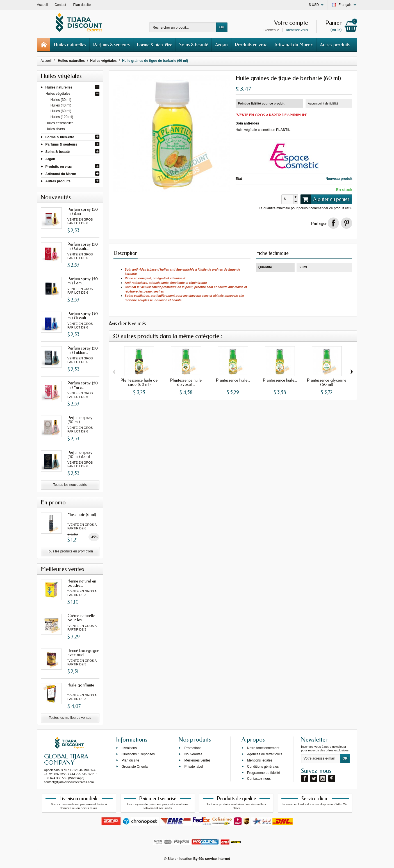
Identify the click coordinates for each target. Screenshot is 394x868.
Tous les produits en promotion (70, 551)
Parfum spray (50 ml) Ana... (83, 211)
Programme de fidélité (264, 772)
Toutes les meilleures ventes (70, 718)
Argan (221, 45)
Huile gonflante (81, 685)
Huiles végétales (58, 94)
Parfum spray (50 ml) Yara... (83, 385)
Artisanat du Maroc (294, 45)
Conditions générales (263, 766)
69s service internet (214, 859)
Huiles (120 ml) (62, 117)
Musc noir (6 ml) (82, 515)
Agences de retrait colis (265, 754)
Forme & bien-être (154, 45)
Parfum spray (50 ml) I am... (83, 281)
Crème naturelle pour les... (81, 618)
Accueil (46, 61)
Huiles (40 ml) (61, 105)
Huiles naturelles (70, 45)
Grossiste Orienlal (135, 766)
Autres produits (335, 45)
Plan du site (130, 760)
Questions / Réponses (138, 754)
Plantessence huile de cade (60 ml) (139, 382)
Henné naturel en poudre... (82, 583)
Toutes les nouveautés (70, 485)
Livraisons (129, 748)
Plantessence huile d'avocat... (186, 382)
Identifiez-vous (297, 30)
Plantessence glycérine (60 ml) (327, 382)
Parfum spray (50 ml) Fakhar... (83, 350)
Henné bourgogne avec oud (83, 653)
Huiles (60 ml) (61, 111)
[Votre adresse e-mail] (321, 759)
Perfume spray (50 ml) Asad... (80, 455)
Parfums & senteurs (111, 45)
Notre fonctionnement (263, 748)
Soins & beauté (194, 45)
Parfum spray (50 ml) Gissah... (83, 246)
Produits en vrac (251, 45)
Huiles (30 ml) (61, 100)
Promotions (193, 748)
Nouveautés (193, 754)
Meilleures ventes (197, 760)
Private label (193, 766)
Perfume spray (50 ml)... (80, 420)
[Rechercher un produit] (183, 27)
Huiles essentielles (59, 123)
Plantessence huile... (233, 380)
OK (222, 27)
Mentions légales (260, 760)
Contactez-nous (259, 779)
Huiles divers (55, 129)
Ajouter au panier (325, 199)
